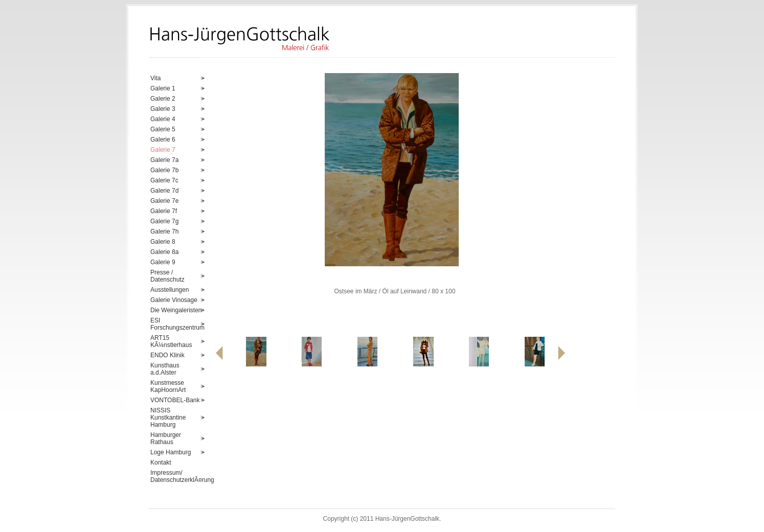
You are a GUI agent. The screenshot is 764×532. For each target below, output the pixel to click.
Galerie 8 (163, 242)
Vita (155, 78)
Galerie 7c (164, 180)
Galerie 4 (163, 119)
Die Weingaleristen (176, 310)
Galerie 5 (163, 129)
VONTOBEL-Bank (175, 400)
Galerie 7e (164, 201)
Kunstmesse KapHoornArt (168, 386)
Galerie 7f (164, 211)
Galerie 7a (164, 160)
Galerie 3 (163, 109)
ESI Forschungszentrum (177, 324)
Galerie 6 (163, 140)
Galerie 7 (163, 150)
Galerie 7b (164, 170)
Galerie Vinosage (174, 300)
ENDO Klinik (167, 355)
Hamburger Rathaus (166, 438)
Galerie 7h (164, 232)
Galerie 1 (163, 88)
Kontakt (161, 462)
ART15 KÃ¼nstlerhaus (171, 341)
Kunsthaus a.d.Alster (165, 369)
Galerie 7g (164, 221)
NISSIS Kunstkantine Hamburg (168, 418)
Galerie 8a (164, 252)
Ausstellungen (170, 290)
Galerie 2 (163, 99)
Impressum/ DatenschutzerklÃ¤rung (178, 476)
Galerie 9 (163, 262)
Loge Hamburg (171, 452)
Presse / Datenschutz (167, 276)
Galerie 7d (164, 191)
